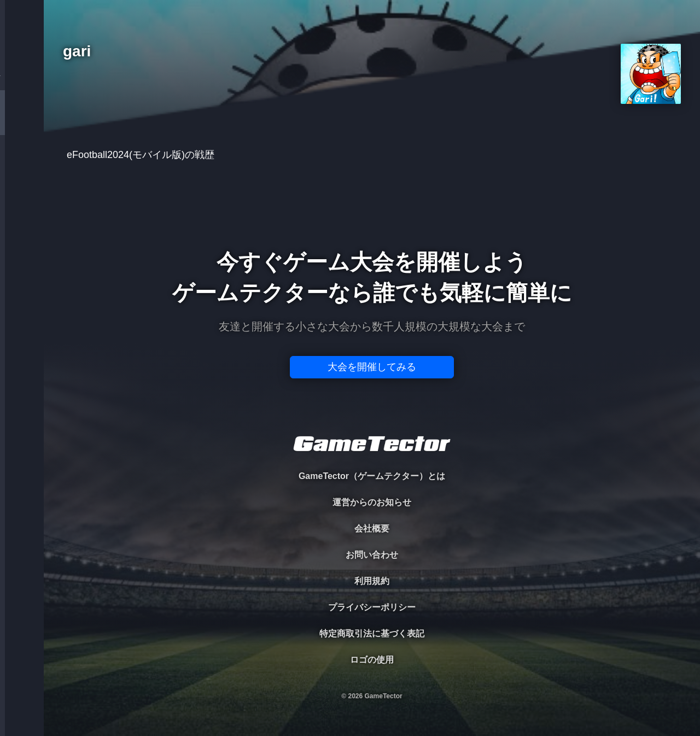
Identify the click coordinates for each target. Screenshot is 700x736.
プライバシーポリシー (372, 607)
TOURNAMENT (22, 77)
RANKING (22, 212)
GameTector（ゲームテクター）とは (372, 476)
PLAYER (22, 122)
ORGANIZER (22, 167)
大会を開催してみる (372, 367)
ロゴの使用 (372, 660)
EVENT (22, 257)
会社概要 (372, 528)
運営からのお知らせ (372, 502)
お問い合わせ (372, 555)
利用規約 (372, 581)
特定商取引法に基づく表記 (372, 633)
